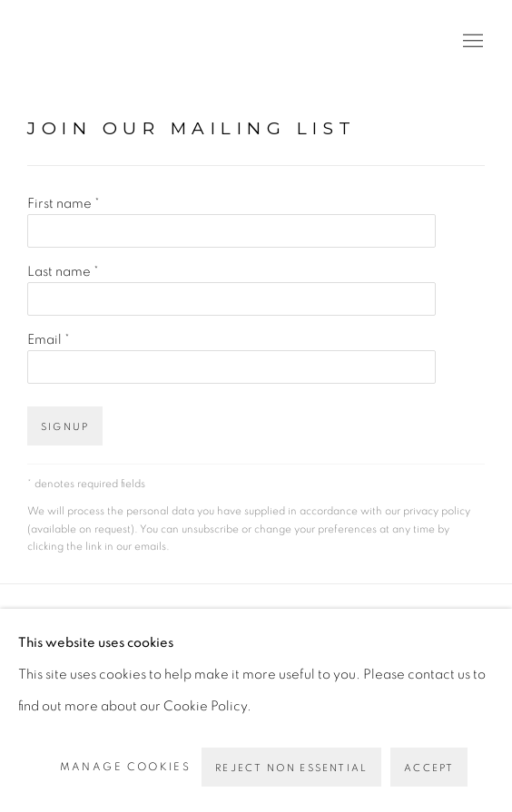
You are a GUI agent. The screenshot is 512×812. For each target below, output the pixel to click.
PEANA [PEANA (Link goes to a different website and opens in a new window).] (109, 42)
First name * (64, 204)
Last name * (63, 272)
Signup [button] (65, 427)
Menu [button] (471, 42)
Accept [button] (429, 768)
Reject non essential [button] (291, 768)
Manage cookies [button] (126, 767)
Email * (49, 340)
